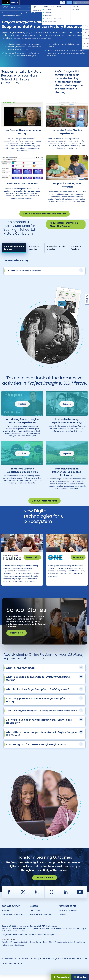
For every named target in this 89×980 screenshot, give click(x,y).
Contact (80, 7)
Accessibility (7, 963)
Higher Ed (15, 2)
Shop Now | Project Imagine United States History (21, 947)
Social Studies (32, 13)
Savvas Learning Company (12, 13)
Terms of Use (81, 963)
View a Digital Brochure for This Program (44, 214)
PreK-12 (6, 2)
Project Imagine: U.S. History (12, 15)
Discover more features (44, 501)
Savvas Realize (32, 557)
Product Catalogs (68, 915)
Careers (34, 911)
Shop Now (80, 977)
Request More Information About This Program (64, 224)
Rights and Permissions (64, 963)
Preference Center (68, 911)
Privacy (49, 963)
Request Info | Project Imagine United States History (64, 947)
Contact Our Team (45, 882)
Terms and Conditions (12, 968)
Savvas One (78, 557)
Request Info (61, 977)
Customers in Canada (41, 919)
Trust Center (36, 915)
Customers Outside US (12, 919)
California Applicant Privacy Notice (30, 963)
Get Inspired (17, 638)
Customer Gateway (11, 911)
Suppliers (6, 915)
